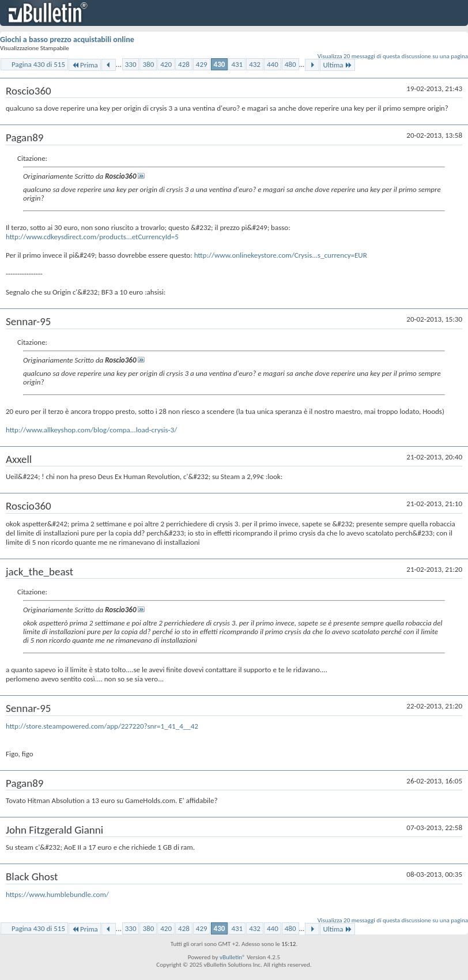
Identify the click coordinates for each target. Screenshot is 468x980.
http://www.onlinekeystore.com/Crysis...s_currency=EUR (281, 255)
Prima (85, 65)
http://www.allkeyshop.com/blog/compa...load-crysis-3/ (91, 430)
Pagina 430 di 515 (38, 64)
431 (237, 64)
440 (273, 64)
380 (148, 64)
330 (131, 64)
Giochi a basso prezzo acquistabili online (67, 39)
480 (290, 64)
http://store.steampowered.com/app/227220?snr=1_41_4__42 (102, 726)
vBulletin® (233, 957)
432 (255, 64)
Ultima (337, 65)
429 (202, 64)
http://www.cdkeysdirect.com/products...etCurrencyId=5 (92, 237)
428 (184, 64)
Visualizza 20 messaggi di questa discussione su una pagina (393, 56)
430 (220, 64)
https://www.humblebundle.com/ (57, 894)
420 (166, 64)
